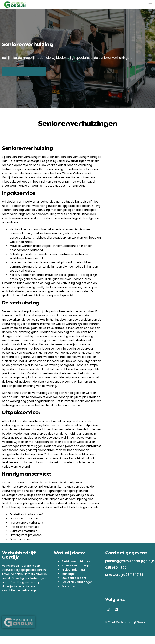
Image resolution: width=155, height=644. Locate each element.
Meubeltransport (74, 578)
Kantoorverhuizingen (76, 566)
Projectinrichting (73, 570)
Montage (68, 574)
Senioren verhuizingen (77, 582)
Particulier (69, 586)
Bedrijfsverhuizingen (76, 561)
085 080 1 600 (116, 568)
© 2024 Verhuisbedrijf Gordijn (126, 622)
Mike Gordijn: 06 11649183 (124, 575)
